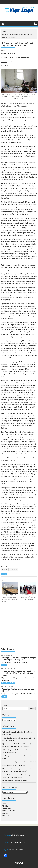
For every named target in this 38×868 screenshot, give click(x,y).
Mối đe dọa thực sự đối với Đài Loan (15, 781)
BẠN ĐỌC (6, 813)
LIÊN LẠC (6, 816)
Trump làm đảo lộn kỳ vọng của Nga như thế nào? (19, 762)
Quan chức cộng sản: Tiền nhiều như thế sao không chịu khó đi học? (28, 591)
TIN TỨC (5, 804)
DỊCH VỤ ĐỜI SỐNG (9, 811)
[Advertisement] (19, 626)
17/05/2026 (6, 655)
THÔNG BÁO (7, 808)
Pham (4, 50)
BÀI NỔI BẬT (5, 683)
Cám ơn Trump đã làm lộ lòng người (14, 765)
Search (5, 706)
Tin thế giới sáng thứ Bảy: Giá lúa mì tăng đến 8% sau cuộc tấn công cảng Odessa (10, 592)
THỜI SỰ (4, 574)
